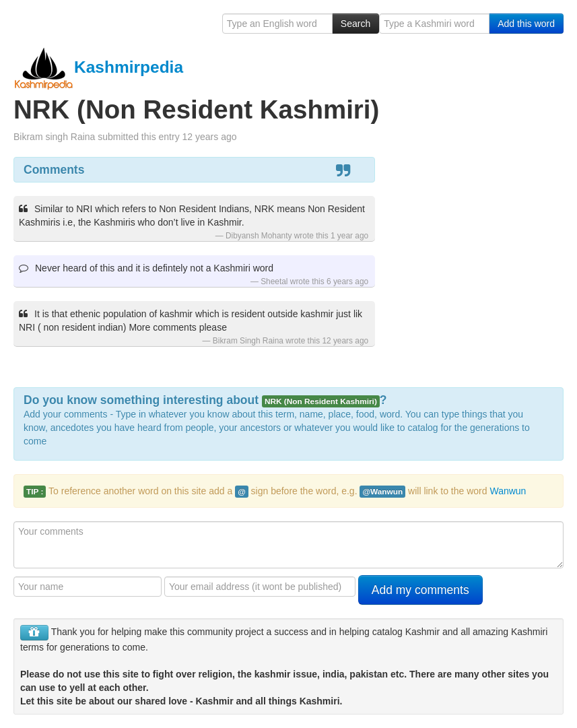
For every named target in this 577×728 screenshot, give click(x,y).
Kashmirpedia (98, 67)
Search (355, 24)
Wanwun (508, 491)
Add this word (526, 24)
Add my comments (420, 590)
